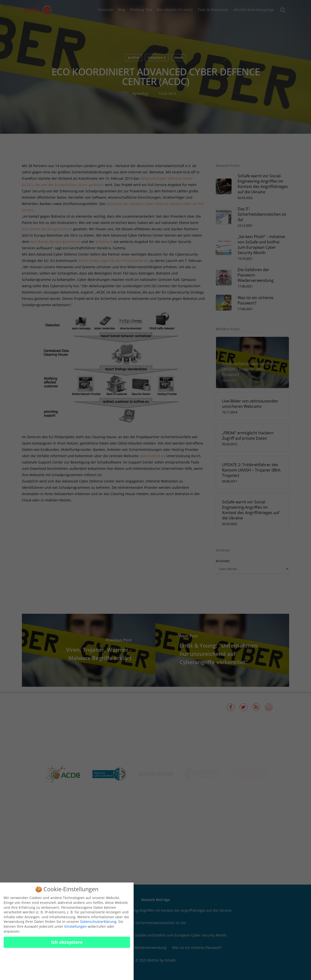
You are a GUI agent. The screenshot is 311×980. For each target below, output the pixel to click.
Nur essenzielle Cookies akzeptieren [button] (67, 961)
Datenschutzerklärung (98, 925)
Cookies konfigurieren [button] (67, 973)
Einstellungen (76, 930)
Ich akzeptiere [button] (67, 946)
